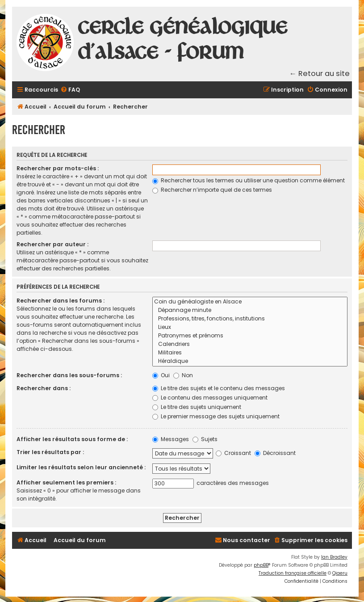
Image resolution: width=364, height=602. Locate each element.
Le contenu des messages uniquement (210, 398)
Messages (171, 439)
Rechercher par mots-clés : (58, 168)
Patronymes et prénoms (250, 336)
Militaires (250, 353)
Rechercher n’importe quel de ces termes (212, 190)
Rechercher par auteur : (52, 244)
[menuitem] (70, 90)
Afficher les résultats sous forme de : (72, 439)
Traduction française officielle (293, 573)
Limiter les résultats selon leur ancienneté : (81, 467)
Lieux (250, 327)
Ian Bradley (334, 557)
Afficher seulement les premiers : (66, 482)
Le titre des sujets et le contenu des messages (219, 388)
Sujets (205, 439)
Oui (161, 375)
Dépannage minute (250, 310)
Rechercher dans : (44, 388)
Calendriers (250, 344)
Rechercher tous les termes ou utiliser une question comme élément (249, 180)
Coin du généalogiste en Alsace (250, 302)
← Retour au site (320, 74)
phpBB (261, 565)
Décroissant (275, 453)
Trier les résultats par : (50, 452)
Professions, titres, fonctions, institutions (250, 319)
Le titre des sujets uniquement (197, 407)
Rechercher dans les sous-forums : (69, 375)
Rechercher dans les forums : (61, 301)
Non (183, 375)
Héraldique (250, 361)
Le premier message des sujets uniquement (216, 416)
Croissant (233, 453)
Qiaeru (340, 573)
